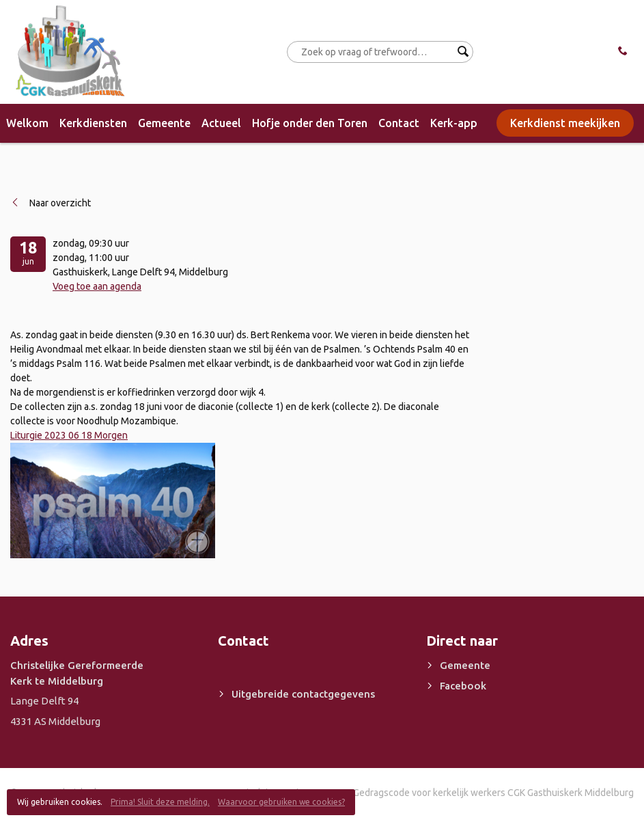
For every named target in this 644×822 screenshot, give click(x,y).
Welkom (27, 123)
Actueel (221, 123)
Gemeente (164, 123)
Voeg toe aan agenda (97, 286)
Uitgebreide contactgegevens (303, 694)
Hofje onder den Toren (310, 123)
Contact (399, 123)
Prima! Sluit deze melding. (160, 802)
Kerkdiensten (93, 123)
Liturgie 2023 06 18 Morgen (69, 435)
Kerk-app (454, 123)
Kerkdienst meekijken (565, 123)
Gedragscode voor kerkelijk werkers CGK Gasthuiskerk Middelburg (493, 793)
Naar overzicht (60, 203)
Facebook (463, 686)
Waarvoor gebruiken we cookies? (281, 802)
